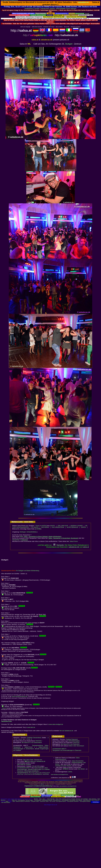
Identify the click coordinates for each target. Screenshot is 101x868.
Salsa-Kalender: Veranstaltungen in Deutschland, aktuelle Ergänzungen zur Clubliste (31, 749)
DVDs (38, 766)
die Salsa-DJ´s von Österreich (70, 744)
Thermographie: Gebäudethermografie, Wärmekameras (47, 800)
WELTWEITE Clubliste (24, 765)
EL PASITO (35, 527)
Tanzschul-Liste (6, 721)
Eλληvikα (82, 31)
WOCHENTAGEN (74, 741)
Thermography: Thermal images (25, 800)
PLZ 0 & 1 (32, 773)
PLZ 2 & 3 (39, 773)
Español (56, 31)
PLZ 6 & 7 (21, 774)
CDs (33, 766)
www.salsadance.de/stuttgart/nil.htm (9, 1)
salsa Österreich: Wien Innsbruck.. (91, 800)
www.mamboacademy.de (20, 696)
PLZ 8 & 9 (28, 774)
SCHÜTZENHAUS (72, 527)
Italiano (69, 31)
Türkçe (88, 32)
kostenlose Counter (32, 9)
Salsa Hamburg (93, 799)
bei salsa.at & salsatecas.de (35, 761)
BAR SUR (65, 526)
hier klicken (81, 769)
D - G (18, 739)
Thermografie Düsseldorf (73, 801)
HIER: (41, 536)
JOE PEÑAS (45, 527)
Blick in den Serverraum (77, 746)
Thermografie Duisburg (85, 801)
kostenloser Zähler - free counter (48, 801)
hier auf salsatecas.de (66, 731)
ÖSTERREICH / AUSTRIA (41, 774)
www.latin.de (31, 727)
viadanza (4, 708)
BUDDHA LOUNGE (77, 526)
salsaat (86, 547)
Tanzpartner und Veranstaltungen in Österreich (67, 750)
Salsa (40, 799)
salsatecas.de (74, 547)
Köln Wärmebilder (6, 803)
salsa (44, 799)
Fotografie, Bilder (35, 801)
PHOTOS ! (39, 741)
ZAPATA (83, 527)
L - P (26, 739)
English (42, 31)
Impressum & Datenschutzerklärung (38, 786)
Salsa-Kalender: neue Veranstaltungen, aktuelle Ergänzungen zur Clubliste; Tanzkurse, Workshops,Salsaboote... (34, 769)
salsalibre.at (83, 2)
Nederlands (62, 31)
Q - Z (30, 739)
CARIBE (38, 529)
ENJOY (53, 526)
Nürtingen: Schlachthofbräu (28, 532)
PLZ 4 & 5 (47, 773)
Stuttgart (69, 44)
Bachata (36, 799)
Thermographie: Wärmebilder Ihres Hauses (72, 800)
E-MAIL (70, 772)
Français (49, 31)
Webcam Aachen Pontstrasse (23, 801)
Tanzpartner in (20, 540)
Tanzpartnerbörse (23, 773)
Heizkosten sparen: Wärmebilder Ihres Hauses (59, 9)
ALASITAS (43, 526)
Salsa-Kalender (51, 799)
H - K (22, 739)
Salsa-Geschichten (78, 761)
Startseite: (59, 545)
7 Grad (37, 526)
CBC (59, 526)
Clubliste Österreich (72, 739)
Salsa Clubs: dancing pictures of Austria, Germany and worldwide (72, 799)
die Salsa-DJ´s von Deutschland (32, 742)
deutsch (36, 31)
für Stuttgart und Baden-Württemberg (20, 571)
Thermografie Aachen (61, 801)
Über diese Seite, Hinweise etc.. (33, 760)
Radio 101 (14, 800)
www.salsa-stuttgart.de (56, 724)
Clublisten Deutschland (34, 738)
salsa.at (42, 784)
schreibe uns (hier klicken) (63, 766)
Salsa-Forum (74, 541)
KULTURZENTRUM (58, 527)
